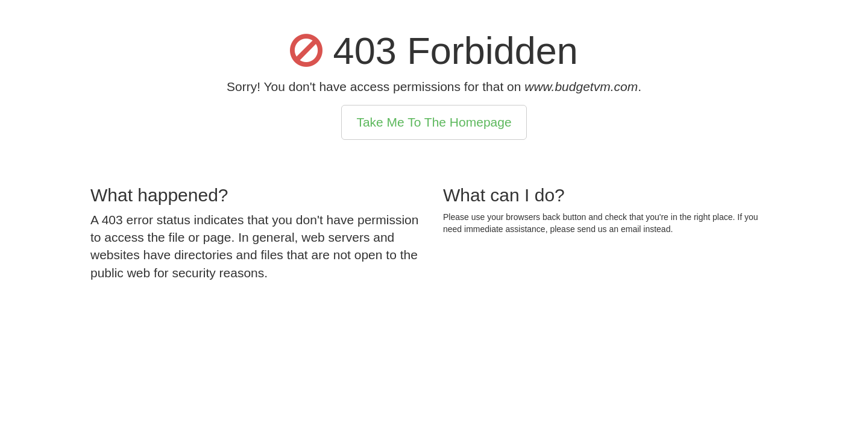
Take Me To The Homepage (434, 122)
